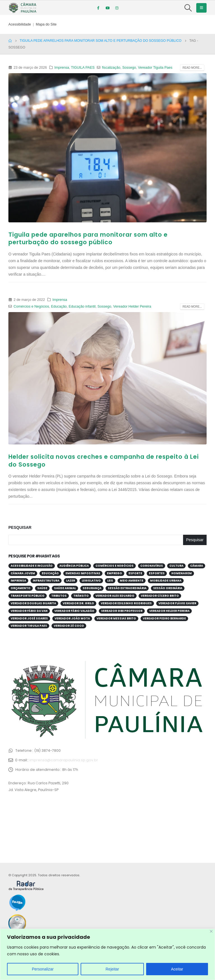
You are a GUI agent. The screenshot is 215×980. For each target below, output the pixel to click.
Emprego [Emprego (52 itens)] (114, 573)
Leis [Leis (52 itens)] (110, 581)
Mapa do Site (46, 24)
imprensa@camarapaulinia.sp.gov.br (64, 760)
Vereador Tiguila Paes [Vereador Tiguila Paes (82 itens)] (29, 626)
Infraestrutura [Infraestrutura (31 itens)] (46, 581)
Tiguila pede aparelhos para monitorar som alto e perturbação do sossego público (88, 238)
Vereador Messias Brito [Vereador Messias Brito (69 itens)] (116, 618)
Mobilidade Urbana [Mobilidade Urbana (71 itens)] (166, 581)
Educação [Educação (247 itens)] (50, 573)
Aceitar (177, 969)
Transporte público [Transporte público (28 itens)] (28, 596)
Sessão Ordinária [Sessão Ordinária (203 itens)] (168, 588)
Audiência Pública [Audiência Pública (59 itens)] (74, 566)
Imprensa (62, 68)
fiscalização (111, 68)
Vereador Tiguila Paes (155, 68)
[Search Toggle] (188, 8)
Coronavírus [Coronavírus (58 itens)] (152, 566)
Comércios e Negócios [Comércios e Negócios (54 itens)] (114, 566)
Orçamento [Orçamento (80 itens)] (21, 588)
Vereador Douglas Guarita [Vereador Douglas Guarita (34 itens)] (33, 603)
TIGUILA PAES (83, 68)
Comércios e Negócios (31, 306)
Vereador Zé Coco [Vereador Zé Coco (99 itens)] (69, 626)
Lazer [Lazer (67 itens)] (71, 581)
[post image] (107, 148)
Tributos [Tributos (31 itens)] (59, 596)
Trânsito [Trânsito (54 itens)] (81, 596)
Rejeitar (112, 969)
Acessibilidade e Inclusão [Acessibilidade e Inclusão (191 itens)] (32, 566)
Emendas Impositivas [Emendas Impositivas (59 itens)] (83, 573)
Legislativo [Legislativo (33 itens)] (91, 581)
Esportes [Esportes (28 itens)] (157, 573)
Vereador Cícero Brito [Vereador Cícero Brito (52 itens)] (160, 596)
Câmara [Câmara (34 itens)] (197, 566)
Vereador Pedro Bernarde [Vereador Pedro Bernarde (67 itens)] (164, 618)
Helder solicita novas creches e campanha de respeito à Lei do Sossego (104, 460)
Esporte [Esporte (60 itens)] (135, 573)
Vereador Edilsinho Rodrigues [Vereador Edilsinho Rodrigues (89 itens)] (126, 603)
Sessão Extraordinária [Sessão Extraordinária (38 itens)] (127, 588)
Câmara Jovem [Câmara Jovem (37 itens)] (23, 573)
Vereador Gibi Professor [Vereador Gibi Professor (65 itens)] (122, 611)
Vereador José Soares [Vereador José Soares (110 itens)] (29, 618)
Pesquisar (20, 527)
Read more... (192, 68)
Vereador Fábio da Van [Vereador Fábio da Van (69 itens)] (29, 611)
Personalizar (43, 969)
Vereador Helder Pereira (132, 306)
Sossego (129, 68)
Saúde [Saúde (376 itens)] (42, 588)
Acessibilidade (20, 24)
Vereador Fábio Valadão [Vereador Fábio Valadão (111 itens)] (74, 611)
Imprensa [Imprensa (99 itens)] (18, 581)
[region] (107, 954)
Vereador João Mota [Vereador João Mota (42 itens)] (72, 618)
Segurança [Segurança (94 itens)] (92, 588)
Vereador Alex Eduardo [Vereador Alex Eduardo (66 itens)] (115, 596)
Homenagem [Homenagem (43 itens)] (182, 573)
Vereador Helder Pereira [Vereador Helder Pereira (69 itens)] (169, 611)
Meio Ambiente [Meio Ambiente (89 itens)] (132, 581)
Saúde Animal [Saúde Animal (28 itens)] (65, 588)
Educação (59, 306)
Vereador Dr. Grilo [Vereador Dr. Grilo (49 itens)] (78, 603)
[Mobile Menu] (201, 8)
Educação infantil (82, 306)
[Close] (211, 931)
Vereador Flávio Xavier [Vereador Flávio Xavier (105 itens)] (177, 603)
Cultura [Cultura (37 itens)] (176, 566)
